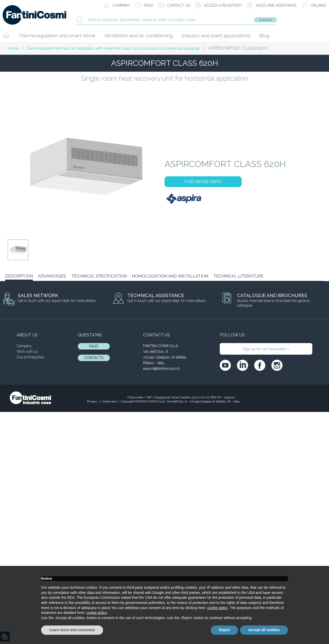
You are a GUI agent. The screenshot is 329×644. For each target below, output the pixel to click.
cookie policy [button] (217, 608)
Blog (264, 36)
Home (13, 48)
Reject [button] (224, 630)
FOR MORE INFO (203, 182)
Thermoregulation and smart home (57, 36)
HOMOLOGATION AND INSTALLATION (170, 276)
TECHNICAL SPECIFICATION (99, 276)
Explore (266, 20)
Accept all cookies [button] (264, 630)
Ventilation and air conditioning (139, 36)
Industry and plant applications (216, 36)
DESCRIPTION (19, 276)
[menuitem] (314, 6)
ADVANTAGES (52, 276)
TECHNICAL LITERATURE (238, 276)
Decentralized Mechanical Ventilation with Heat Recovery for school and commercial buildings (113, 48)
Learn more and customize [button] (72, 630)
